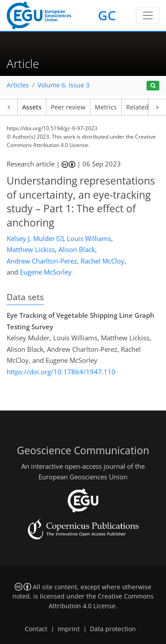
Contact (36, 629)
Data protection (113, 629)
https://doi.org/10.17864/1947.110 (61, 372)
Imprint (69, 629)
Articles (18, 85)
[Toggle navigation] (148, 15)
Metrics (106, 107)
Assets (32, 107)
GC (107, 15)
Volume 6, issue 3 (64, 85)
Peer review (68, 107)
